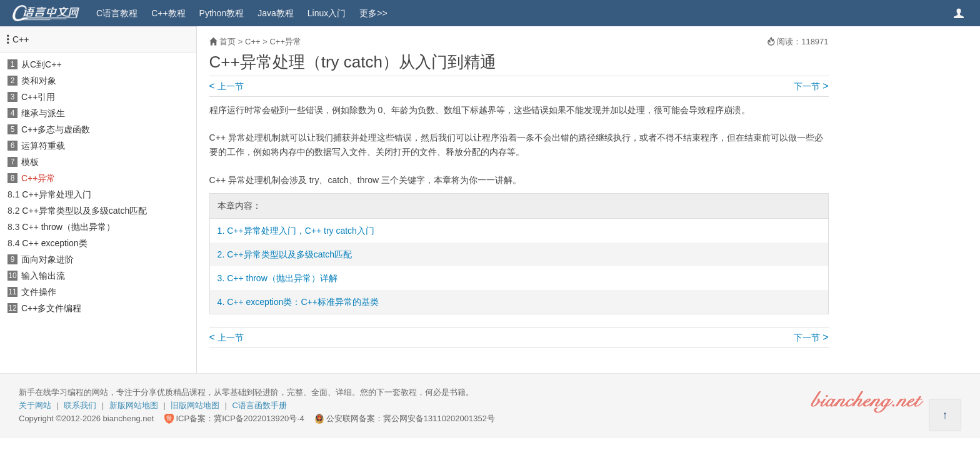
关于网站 (35, 405)
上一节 (227, 86)
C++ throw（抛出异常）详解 (282, 278)
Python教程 (222, 13)
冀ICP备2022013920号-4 (259, 418)
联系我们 (80, 405)
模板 (30, 162)
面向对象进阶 (47, 259)
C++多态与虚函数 (56, 129)
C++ (21, 39)
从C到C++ (42, 64)
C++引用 (38, 97)
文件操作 (39, 292)
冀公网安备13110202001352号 (439, 418)
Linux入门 (327, 13)
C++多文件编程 (51, 308)
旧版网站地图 (195, 405)
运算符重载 (43, 146)
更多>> (373, 13)
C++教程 (168, 13)
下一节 (811, 86)
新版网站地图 (134, 405)
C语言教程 (117, 13)
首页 (227, 42)
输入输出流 (43, 276)
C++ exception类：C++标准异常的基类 (303, 302)
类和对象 (39, 81)
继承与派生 (43, 113)
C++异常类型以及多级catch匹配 (84, 211)
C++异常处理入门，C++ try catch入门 (301, 231)
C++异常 (38, 178)
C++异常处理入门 (56, 194)
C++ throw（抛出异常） (68, 227)
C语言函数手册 (260, 405)
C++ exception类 (54, 243)
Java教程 (276, 13)
